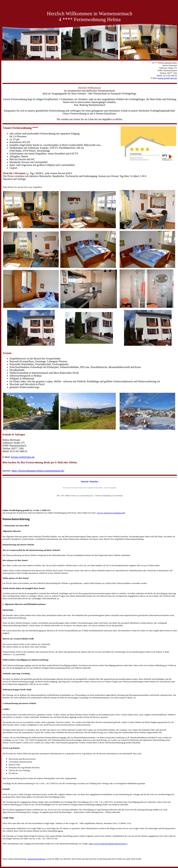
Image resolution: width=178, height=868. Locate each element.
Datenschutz (94, 481)
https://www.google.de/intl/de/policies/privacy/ (108, 844)
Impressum (85, 481)
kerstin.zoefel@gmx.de (23, 457)
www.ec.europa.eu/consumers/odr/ (111, 513)
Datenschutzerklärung (37, 859)
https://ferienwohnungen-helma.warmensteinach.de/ (38, 471)
